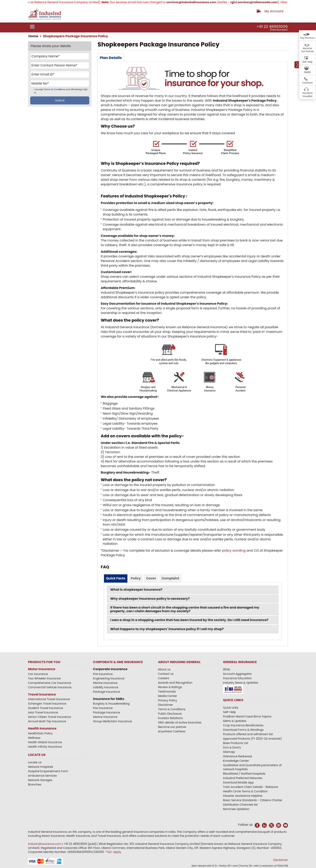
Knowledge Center (236, 761)
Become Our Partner (307, 50)
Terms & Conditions (55, 90)
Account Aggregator (238, 674)
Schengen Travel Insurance (47, 704)
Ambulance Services (42, 776)
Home (33, 36)
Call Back (307, 83)
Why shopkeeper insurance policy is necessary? (150, 599)
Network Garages (40, 780)
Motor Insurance (42, 669)
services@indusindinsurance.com (197, 2)
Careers (164, 678)
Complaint (170, 578)
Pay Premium (307, 38)
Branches (35, 784)
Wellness (34, 738)
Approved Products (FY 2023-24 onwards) (253, 739)
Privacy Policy (168, 700)
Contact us (166, 674)
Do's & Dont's (232, 747)
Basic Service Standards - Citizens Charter (253, 800)
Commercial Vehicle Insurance (50, 687)
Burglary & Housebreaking (111, 704)
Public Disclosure (170, 714)
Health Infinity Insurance (45, 747)
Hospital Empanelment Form (48, 771)
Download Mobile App (239, 782)
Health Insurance (42, 728)
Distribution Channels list (241, 805)
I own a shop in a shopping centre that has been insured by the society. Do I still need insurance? (189, 620)
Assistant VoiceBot (308, 95)
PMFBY (307, 72)
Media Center (167, 696)
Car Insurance (38, 674)
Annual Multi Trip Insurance (47, 721)
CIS (256, 551)
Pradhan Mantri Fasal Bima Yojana (247, 716)
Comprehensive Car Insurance (50, 683)
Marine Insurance (105, 683)
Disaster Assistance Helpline (243, 796)
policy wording (234, 551)
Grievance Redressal (238, 756)
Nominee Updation (236, 809)
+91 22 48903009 (272, 26)
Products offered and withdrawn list (248, 734)
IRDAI (227, 669)
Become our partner (172, 727)
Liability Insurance (106, 687)
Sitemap (229, 752)
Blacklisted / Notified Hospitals (244, 774)
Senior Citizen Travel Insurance (49, 717)
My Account (274, 11)
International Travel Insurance (49, 699)
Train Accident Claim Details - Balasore (251, 787)
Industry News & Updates (241, 683)
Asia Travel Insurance (43, 712)
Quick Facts (116, 578)
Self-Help (308, 62)
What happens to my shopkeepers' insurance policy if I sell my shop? (167, 629)
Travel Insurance (42, 694)
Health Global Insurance (45, 742)
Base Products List (236, 743)
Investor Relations (170, 718)
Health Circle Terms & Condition (245, 791)
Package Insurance (107, 692)
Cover (151, 578)
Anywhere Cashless (172, 731)
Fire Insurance (103, 674)
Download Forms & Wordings (243, 730)
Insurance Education (238, 678)
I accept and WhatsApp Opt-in (61, 91)
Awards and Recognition (175, 683)
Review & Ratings (170, 687)
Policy (136, 578)
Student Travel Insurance (46, 708)
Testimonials (167, 692)
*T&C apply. (113, 852)
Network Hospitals (41, 767)
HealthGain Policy (40, 733)
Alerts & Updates (235, 721)
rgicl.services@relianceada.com (259, 2)
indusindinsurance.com (45, 844)
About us (164, 669)
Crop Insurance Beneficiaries (243, 725)
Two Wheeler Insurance (44, 678)
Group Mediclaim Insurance (113, 721)
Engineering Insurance (109, 678)
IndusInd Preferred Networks (243, 778)
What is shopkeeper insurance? (136, 590)
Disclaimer (165, 705)
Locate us (35, 762)
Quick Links (231, 708)
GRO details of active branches (180, 722)
